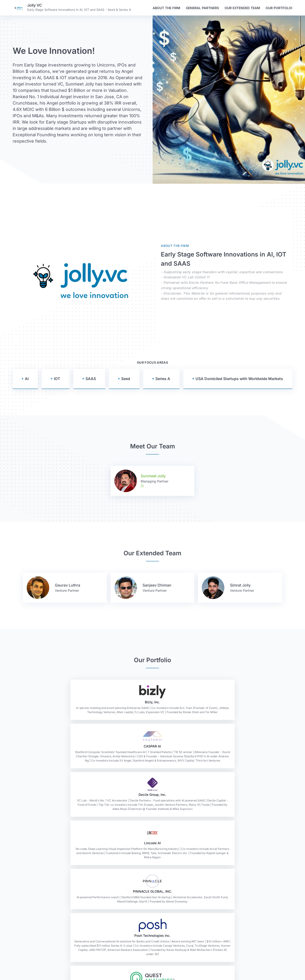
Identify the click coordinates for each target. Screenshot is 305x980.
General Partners (202, 8)
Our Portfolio (279, 8)
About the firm (166, 8)
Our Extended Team (242, 8)
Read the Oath (152, 961)
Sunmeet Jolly (153, 476)
